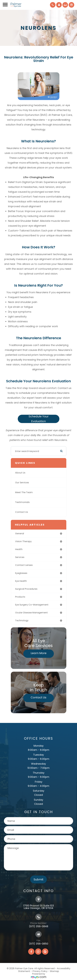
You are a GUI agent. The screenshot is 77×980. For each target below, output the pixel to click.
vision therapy (23, 541)
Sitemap (54, 971)
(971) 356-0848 (39, 926)
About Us (20, 473)
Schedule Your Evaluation (39, 419)
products (20, 597)
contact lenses (24, 565)
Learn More (39, 653)
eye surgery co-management (32, 605)
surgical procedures (26, 589)
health (19, 549)
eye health (21, 581)
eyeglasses (21, 573)
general (20, 533)
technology (22, 620)
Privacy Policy (40, 971)
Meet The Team (24, 492)
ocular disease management (31, 613)
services (20, 557)
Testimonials (22, 502)
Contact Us (22, 512)
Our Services (22, 483)
